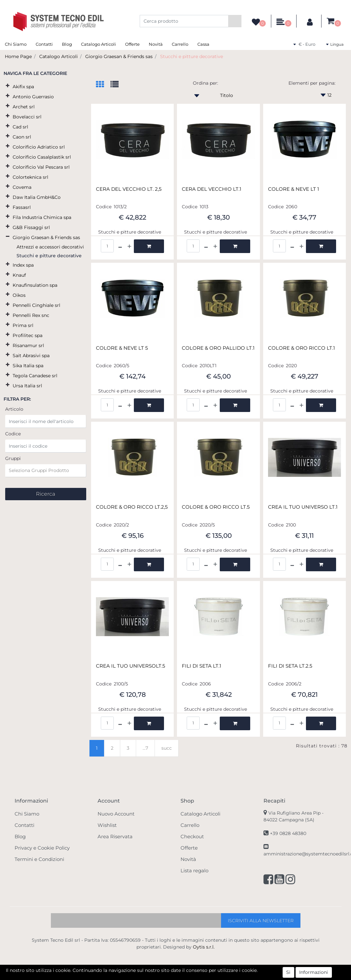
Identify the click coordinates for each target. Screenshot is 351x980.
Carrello (180, 44)
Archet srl (24, 107)
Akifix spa (23, 87)
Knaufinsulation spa (35, 285)
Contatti (44, 44)
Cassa (203, 44)
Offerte (132, 44)
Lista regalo (194, 871)
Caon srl (22, 137)
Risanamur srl (28, 345)
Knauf (19, 275)
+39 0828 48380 (288, 833)
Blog (67, 44)
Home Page (18, 56)
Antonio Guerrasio (33, 97)
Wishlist (107, 825)
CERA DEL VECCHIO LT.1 (211, 189)
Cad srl (20, 127)
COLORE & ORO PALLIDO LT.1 (218, 348)
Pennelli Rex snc (31, 315)
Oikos (19, 295)
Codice (13, 434)
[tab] (103, 85)
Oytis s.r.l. (204, 947)
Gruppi (13, 458)
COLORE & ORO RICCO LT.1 (301, 348)
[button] (235, 21)
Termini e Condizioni (39, 859)
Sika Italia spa (28, 366)
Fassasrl (22, 207)
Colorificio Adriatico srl (39, 147)
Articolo (14, 409)
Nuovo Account (116, 814)
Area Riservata (115, 836)
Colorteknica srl (30, 177)
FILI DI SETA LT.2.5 (290, 666)
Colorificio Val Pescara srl (41, 167)
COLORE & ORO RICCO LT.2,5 (132, 507)
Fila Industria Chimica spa (42, 217)
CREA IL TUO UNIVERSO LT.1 (303, 507)
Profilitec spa (28, 335)
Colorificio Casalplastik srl (42, 157)
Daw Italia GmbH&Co (37, 197)
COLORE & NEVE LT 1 (293, 189)
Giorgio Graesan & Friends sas (119, 56)
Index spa (23, 265)
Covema (22, 187)
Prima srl (23, 325)
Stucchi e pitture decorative (192, 56)
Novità (156, 44)
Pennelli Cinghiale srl (36, 305)
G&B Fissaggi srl (31, 227)
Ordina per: (205, 83)
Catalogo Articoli (99, 44)
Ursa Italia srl (27, 386)
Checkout (192, 836)
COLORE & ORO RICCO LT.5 (216, 507)
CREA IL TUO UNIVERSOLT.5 (130, 666)
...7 (145, 748)
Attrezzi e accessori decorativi (50, 247)
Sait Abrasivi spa (31, 356)
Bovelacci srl (27, 117)
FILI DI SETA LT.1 (201, 666)
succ (167, 748)
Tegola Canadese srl (35, 376)
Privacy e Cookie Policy (42, 848)
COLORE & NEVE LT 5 (122, 348)
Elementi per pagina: (312, 83)
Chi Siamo (16, 44)
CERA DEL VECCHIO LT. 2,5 (129, 189)
